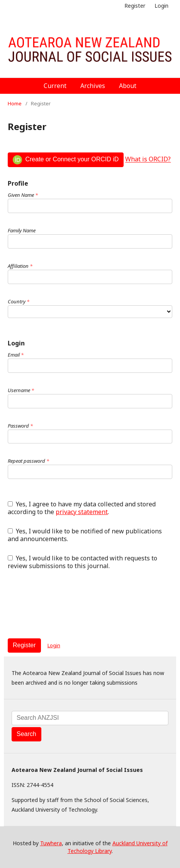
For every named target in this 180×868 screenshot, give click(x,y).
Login (161, 6)
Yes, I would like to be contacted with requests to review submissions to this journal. (82, 562)
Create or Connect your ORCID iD (66, 160)
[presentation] (66, 604)
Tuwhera (51, 843)
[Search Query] (90, 718)
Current (55, 86)
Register (135, 6)
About (128, 86)
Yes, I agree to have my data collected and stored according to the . (82, 508)
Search (26, 734)
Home (15, 103)
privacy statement (82, 512)
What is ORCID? (148, 159)
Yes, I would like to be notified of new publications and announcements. (85, 535)
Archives (93, 86)
